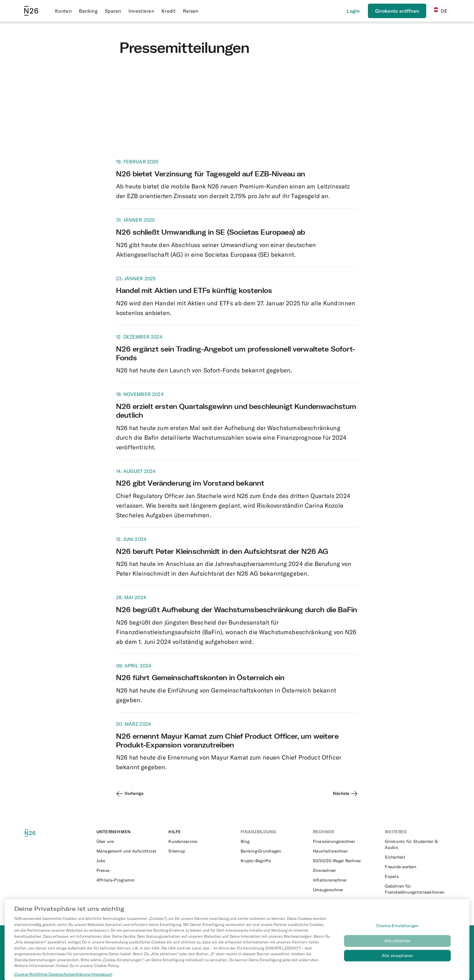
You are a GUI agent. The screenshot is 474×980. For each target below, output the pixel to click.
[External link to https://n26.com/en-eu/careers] (129, 861)
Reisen (191, 11)
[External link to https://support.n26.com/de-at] (201, 841)
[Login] (353, 11)
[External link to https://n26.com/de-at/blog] (273, 841)
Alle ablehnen (398, 946)
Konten (63, 11)
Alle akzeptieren (397, 961)
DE (440, 11)
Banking (88, 11)
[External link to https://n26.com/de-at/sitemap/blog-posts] (201, 851)
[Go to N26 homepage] (31, 11)
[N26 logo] (39, 833)
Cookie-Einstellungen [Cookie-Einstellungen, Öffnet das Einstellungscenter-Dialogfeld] (397, 931)
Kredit (169, 11)
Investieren (141, 11)
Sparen (113, 11)
